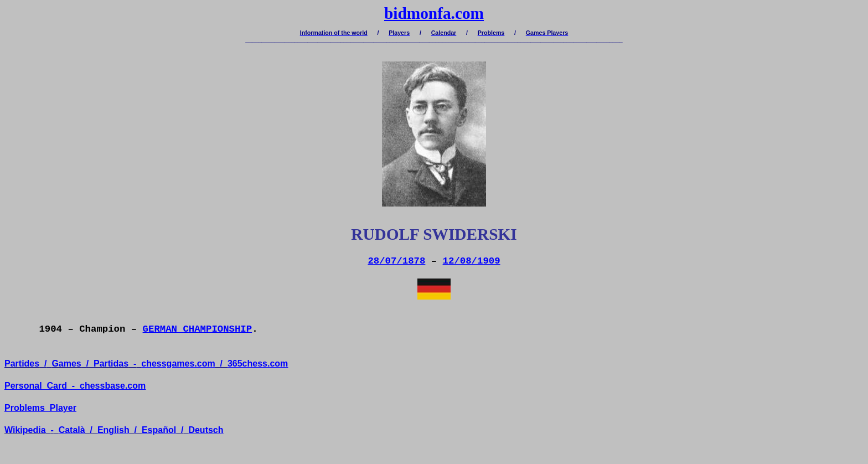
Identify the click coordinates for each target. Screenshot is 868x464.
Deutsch (206, 430)
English (113, 430)
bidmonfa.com (434, 13)
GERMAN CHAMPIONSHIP (198, 329)
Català (72, 430)
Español (159, 430)
